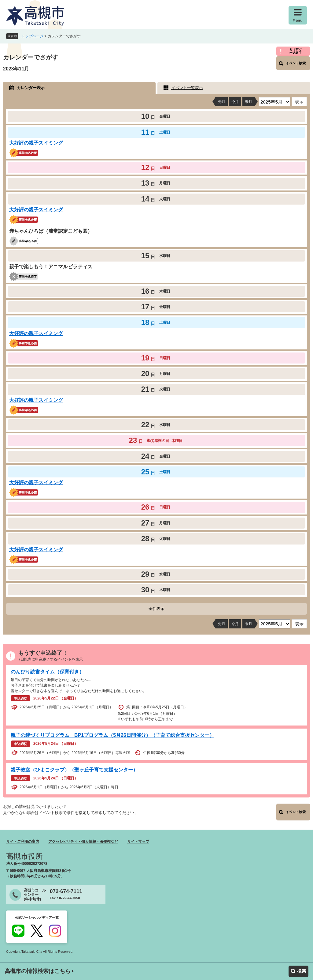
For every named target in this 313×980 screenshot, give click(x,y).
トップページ (32, 36)
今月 (235, 102)
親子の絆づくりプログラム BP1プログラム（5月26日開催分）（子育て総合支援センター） (112, 735)
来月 (249, 102)
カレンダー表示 (31, 88)
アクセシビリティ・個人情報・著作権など (83, 842)
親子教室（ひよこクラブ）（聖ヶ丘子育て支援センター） (74, 770)
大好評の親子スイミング (36, 143)
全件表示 (156, 609)
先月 (222, 102)
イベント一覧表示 (187, 88)
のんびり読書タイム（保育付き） (47, 672)
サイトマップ (138, 842)
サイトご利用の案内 (23, 842)
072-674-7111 (66, 891)
